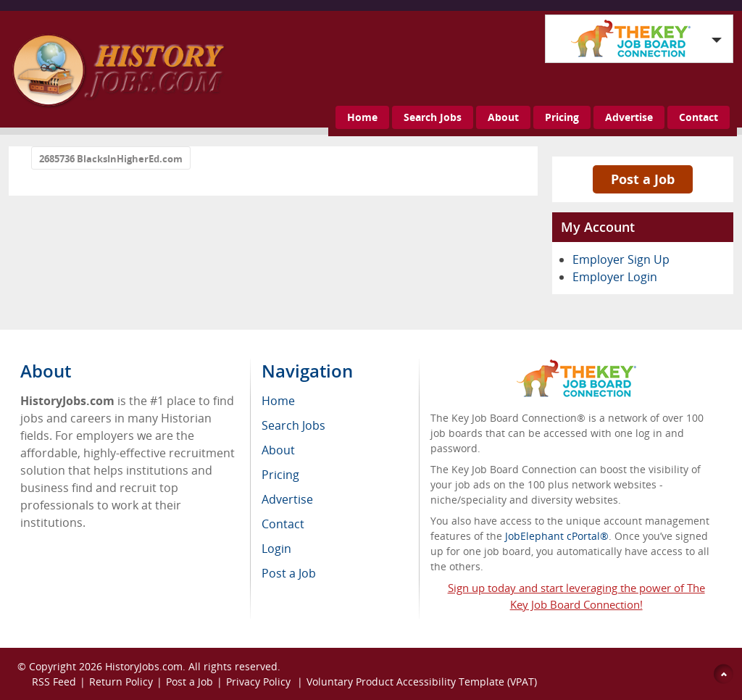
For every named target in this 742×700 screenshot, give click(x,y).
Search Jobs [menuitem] (293, 425)
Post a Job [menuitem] (289, 573)
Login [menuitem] (276, 549)
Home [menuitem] (278, 401)
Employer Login (615, 277)
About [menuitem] (278, 450)
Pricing (562, 117)
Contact (699, 117)
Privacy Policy (260, 682)
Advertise (629, 117)
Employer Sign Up (621, 259)
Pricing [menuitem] (280, 475)
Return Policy (121, 682)
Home (362, 117)
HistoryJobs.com (144, 666)
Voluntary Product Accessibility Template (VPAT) (422, 682)
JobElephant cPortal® (557, 536)
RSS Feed (54, 682)
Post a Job (643, 179)
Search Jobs (433, 117)
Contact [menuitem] (283, 524)
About (503, 117)
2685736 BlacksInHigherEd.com (111, 159)
